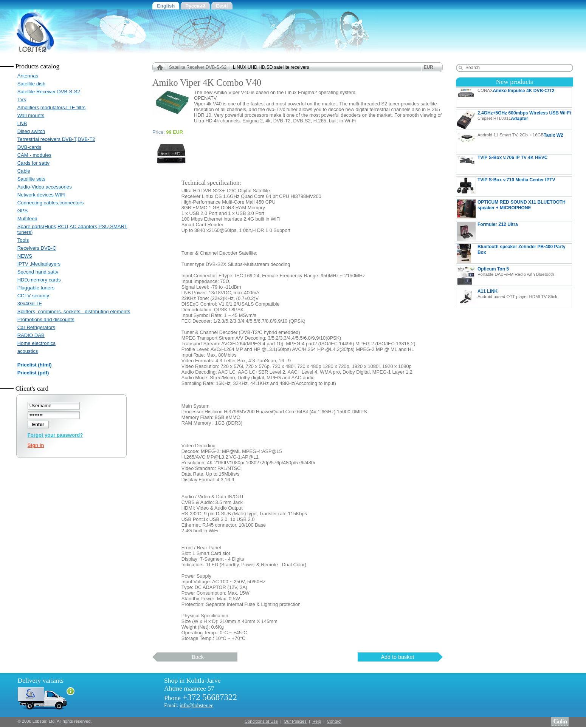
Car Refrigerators (36, 327)
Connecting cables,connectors (51, 203)
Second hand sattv (38, 272)
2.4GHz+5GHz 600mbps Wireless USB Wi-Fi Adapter (514, 120)
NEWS (25, 256)
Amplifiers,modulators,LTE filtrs (51, 107)
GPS (23, 211)
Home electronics (36, 343)
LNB (22, 123)
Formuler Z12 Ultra (514, 231)
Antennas (28, 76)
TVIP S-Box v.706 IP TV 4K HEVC (514, 164)
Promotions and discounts (46, 319)
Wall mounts (31, 115)
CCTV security (33, 296)
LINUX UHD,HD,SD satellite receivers (271, 67)
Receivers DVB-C (37, 248)
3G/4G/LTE (30, 304)
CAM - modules (34, 155)
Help (317, 721)
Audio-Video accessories (45, 187)
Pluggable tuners (36, 288)
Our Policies (295, 721)
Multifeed (27, 219)
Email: (189, 705)
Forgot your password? (55, 435)
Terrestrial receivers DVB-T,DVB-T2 (56, 139)
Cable (24, 171)
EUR (428, 67)
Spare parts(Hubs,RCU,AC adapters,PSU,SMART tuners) (72, 229)
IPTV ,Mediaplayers (39, 264)
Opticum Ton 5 (505, 276)
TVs (22, 100)
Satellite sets (31, 179)
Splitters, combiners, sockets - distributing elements (74, 311)
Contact (334, 721)
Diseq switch (31, 131)
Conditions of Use (261, 721)
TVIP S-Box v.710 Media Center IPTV (506, 187)
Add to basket (397, 657)
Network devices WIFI (41, 195)
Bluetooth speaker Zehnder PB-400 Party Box (511, 253)
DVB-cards (29, 147)
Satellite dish (31, 84)
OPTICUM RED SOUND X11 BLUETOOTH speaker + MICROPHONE (511, 209)
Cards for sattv (33, 163)
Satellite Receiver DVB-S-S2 (49, 92)
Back (198, 657)
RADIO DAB (31, 335)
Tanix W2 (510, 142)
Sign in (36, 445)
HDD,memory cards (39, 280)
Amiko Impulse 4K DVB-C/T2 (505, 97)
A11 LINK (507, 298)
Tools (23, 240)
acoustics (28, 351)
